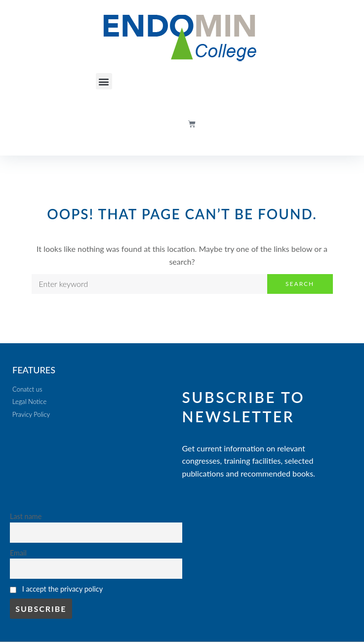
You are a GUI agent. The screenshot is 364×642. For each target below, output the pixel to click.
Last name (26, 516)
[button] (104, 81)
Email (18, 553)
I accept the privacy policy (62, 589)
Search (300, 284)
